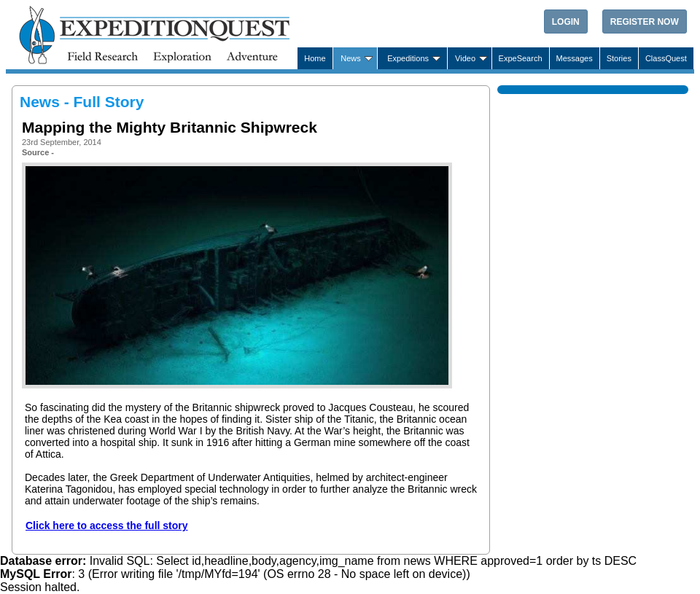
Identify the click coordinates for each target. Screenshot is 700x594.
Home (315, 58)
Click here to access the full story (107, 525)
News (351, 58)
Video (465, 58)
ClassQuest (666, 58)
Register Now (645, 22)
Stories (619, 58)
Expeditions (408, 58)
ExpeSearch (521, 58)
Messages (575, 58)
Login (566, 22)
